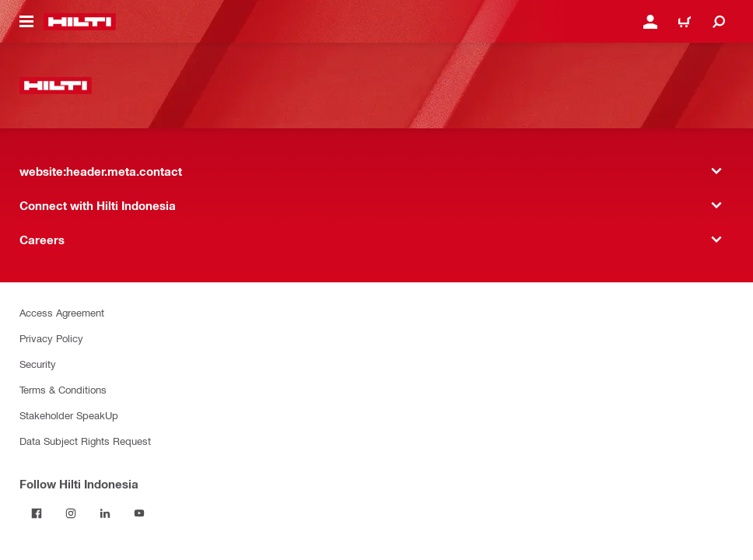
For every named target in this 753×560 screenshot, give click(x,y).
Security (38, 364)
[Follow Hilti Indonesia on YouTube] (139, 513)
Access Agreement (62, 312)
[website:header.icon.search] (719, 22)
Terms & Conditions (63, 389)
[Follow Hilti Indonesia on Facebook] (37, 513)
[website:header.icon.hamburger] (26, 22)
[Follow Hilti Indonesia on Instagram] (71, 513)
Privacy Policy (51, 338)
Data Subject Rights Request (85, 441)
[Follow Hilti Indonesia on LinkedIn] (105, 513)
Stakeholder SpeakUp (69, 415)
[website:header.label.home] (80, 22)
